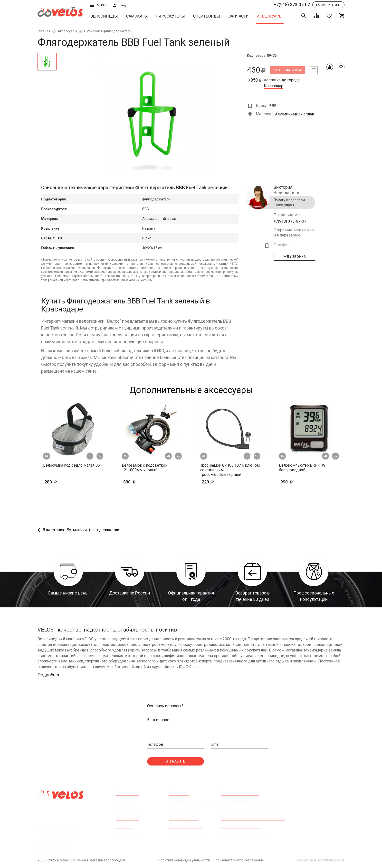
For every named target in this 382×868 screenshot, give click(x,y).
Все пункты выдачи (56, 826)
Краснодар (274, 86)
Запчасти (239, 16)
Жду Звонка (295, 257)
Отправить (175, 761)
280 (65, 482)
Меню (98, 5)
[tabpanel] (152, 114)
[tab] (47, 62)
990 (301, 482)
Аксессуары (270, 16)
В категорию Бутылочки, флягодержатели (78, 530)
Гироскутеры (171, 16)
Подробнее (49, 675)
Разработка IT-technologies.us (321, 860)
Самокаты (137, 16)
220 (222, 482)
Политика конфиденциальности (184, 860)
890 (137, 482)
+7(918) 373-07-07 (292, 5)
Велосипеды (104, 16)
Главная (44, 31)
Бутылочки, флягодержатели (108, 31)
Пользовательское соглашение (239, 860)
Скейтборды (207, 16)
